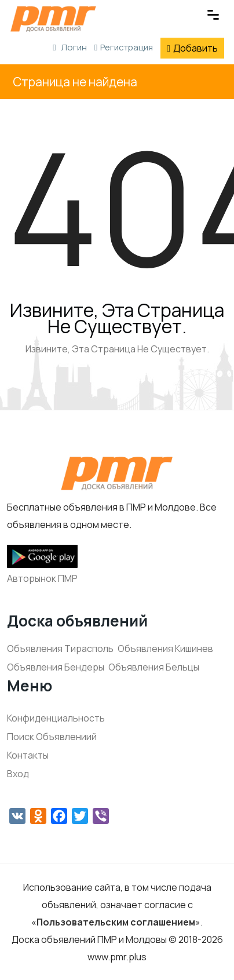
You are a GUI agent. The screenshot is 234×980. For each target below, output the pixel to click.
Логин (70, 47)
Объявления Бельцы (154, 667)
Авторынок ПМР (42, 578)
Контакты (28, 755)
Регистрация (124, 47)
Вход (18, 774)
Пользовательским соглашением (116, 922)
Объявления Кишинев (165, 649)
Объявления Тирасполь (60, 649)
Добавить (192, 48)
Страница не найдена (75, 82)
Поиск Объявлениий (52, 737)
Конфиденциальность (56, 718)
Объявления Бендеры (56, 667)
